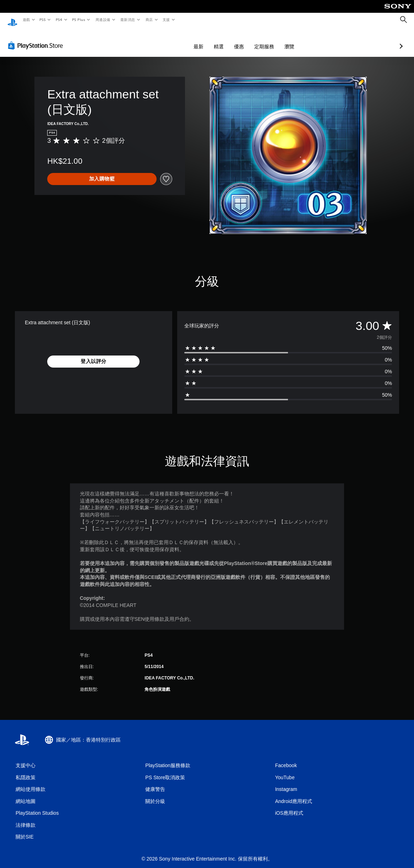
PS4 (59, 20)
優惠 (201, 40)
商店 (149, 20)
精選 (181, 40)
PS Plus (78, 20)
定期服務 (227, 40)
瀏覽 (252, 40)
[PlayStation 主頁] (12, 20)
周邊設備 (103, 20)
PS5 (43, 20)
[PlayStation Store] (37, 39)
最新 (161, 40)
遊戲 (26, 20)
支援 (166, 20)
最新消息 (128, 20)
